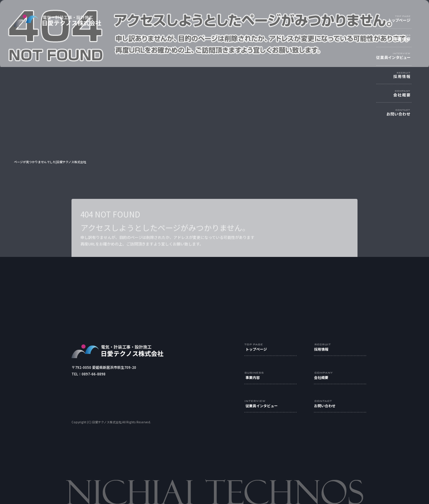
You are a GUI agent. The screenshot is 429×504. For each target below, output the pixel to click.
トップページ (401, 19)
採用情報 (401, 77)
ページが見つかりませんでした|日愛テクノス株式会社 (50, 162)
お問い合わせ (401, 116)
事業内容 (401, 39)
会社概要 (401, 97)
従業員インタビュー (401, 58)
